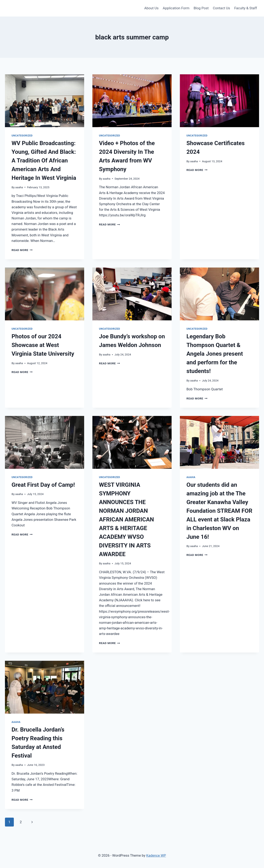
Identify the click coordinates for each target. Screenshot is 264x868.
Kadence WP (156, 855)
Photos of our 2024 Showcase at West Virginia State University (43, 345)
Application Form (176, 8)
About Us (151, 8)
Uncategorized (22, 136)
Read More (22, 250)
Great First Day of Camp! (43, 485)
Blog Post (201, 8)
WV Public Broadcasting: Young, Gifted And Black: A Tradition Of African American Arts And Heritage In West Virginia (44, 160)
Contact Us (221, 8)
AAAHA (191, 477)
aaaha (19, 187)
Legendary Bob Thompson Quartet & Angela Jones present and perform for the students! (215, 354)
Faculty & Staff (246, 8)
